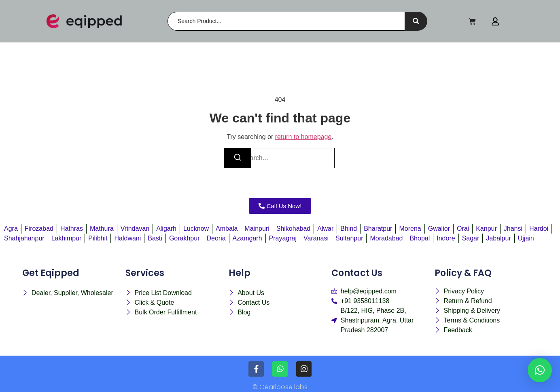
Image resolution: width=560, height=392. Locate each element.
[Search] (286, 21)
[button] (540, 370)
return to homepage (303, 137)
